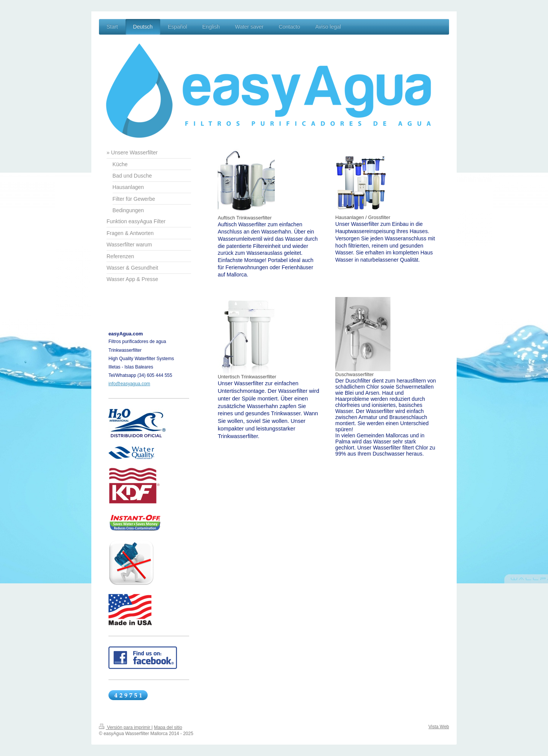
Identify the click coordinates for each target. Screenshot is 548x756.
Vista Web (439, 727)
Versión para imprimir (125, 727)
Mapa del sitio (168, 727)
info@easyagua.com (129, 384)
